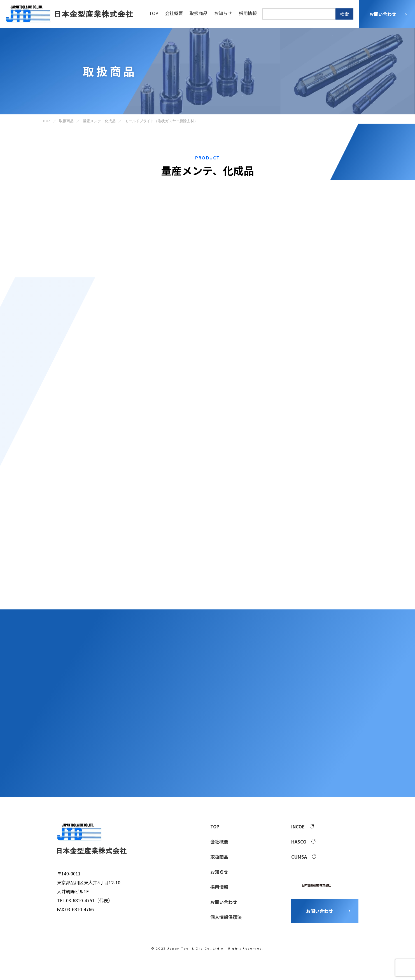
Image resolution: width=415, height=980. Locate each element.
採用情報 (248, 13)
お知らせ (223, 13)
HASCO (303, 842)
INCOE (303, 826)
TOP (154, 13)
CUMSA (304, 857)
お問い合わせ (383, 14)
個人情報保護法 (226, 917)
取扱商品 (199, 13)
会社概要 (174, 13)
